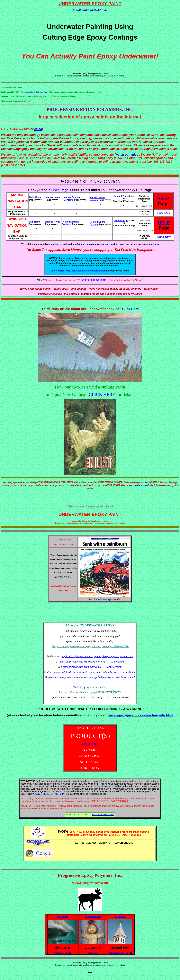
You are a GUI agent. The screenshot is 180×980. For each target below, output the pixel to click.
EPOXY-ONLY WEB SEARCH (90, 10)
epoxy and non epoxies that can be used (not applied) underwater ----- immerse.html (91, 677)
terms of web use (93, 917)
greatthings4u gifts (63, 953)
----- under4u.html (127, 672)
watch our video (127, 155)
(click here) (90, 744)
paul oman (93, 953)
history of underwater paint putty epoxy (81, 667)
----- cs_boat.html (115, 662)
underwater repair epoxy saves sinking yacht (82, 662)
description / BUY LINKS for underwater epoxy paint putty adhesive (82, 672)
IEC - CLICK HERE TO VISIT (91, 280)
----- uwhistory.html (112, 667)
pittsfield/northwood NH (120, 953)
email (38, 129)
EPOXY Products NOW (103, 815)
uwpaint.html (127, 656)
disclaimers (63, 917)
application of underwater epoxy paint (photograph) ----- (90, 656)
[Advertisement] (90, 614)
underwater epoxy (105, 599)
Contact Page (80, 687)
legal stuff (120, 917)
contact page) (141, 485)
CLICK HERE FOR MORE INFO (51, 794)
